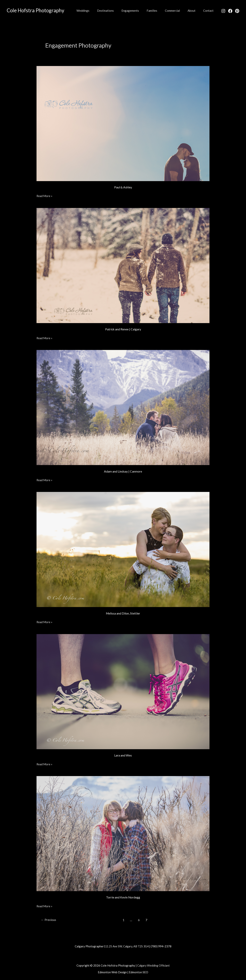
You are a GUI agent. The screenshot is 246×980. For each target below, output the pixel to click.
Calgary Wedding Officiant (153, 965)
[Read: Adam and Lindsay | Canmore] (123, 407)
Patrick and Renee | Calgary (123, 329)
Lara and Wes (123, 755)
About (194, 11)
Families (159, 11)
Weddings (95, 11)
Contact (209, 11)
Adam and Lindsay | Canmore (123, 471)
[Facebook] (230, 11)
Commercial (177, 11)
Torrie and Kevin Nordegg (123, 897)
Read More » (45, 196)
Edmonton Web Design (112, 972)
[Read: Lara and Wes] (123, 691)
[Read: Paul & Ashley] (123, 123)
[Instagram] (223, 11)
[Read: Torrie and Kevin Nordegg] (123, 833)
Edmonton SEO (139, 972)
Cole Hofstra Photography (35, 10)
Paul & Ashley (123, 187)
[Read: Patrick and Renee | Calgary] (123, 265)
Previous (49, 919)
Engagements (139, 11)
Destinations (116, 11)
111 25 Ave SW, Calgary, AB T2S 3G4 (126, 946)
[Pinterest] (237, 11)
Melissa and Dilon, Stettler (123, 613)
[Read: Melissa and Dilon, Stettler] (123, 549)
